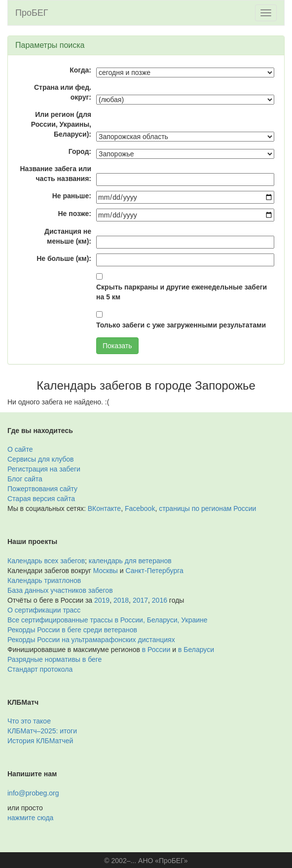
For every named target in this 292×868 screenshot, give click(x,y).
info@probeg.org (33, 793)
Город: (80, 151)
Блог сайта (25, 479)
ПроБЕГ (32, 13)
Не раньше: (72, 196)
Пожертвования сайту (42, 489)
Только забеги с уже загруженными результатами (181, 325)
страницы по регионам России (207, 508)
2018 (121, 600)
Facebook (140, 508)
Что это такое (29, 721)
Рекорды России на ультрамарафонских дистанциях (91, 640)
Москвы (106, 571)
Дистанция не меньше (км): (68, 236)
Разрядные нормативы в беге (55, 659)
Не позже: (74, 214)
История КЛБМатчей (40, 741)
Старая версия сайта (41, 499)
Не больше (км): (64, 258)
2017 (140, 600)
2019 (102, 600)
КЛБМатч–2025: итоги (42, 731)
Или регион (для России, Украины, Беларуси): (61, 124)
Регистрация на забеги (44, 469)
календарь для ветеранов (130, 561)
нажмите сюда (30, 818)
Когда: (80, 70)
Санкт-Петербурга (155, 571)
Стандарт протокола (40, 669)
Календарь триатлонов (44, 580)
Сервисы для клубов (41, 459)
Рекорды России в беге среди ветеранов (72, 630)
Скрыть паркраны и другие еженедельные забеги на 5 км (182, 292)
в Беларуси (196, 650)
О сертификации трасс (44, 610)
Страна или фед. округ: (63, 92)
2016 (160, 600)
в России (156, 650)
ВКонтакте (104, 508)
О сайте (20, 449)
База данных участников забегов (60, 590)
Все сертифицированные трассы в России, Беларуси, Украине (108, 620)
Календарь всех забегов (46, 561)
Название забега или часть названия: (55, 174)
